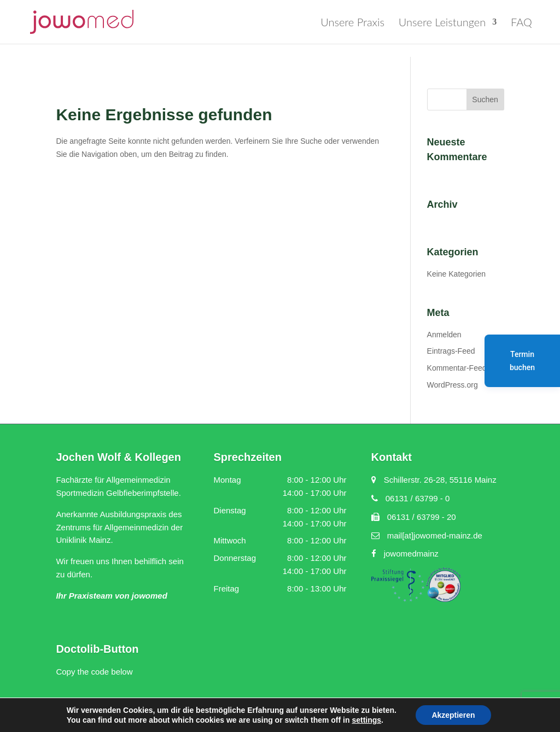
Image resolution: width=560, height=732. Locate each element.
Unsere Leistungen (442, 23)
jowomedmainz (405, 554)
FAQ (521, 23)
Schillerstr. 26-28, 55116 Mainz (434, 480)
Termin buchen (522, 361)
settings (366, 720)
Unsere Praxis (352, 23)
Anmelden (444, 335)
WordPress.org (453, 385)
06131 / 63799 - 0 (411, 498)
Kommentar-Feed (457, 368)
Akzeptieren (453, 715)
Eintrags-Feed (451, 351)
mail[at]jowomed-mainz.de (427, 535)
